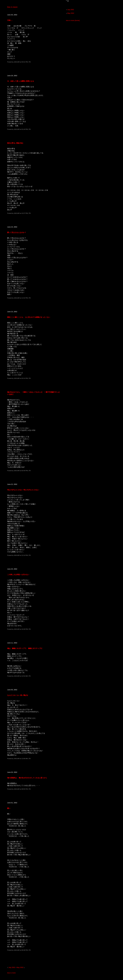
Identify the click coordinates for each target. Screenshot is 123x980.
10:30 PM (25, 629)
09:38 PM (25, 950)
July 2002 (12, 967)
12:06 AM (25, 758)
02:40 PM (25, 471)
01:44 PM (25, 129)
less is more (12, 7)
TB (30, 62)
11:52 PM (25, 298)
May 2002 (20, 967)
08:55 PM (25, 789)
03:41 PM (25, 62)
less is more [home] (73, 20)
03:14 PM (25, 378)
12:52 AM (25, 676)
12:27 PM (25, 213)
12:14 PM (25, 555)
